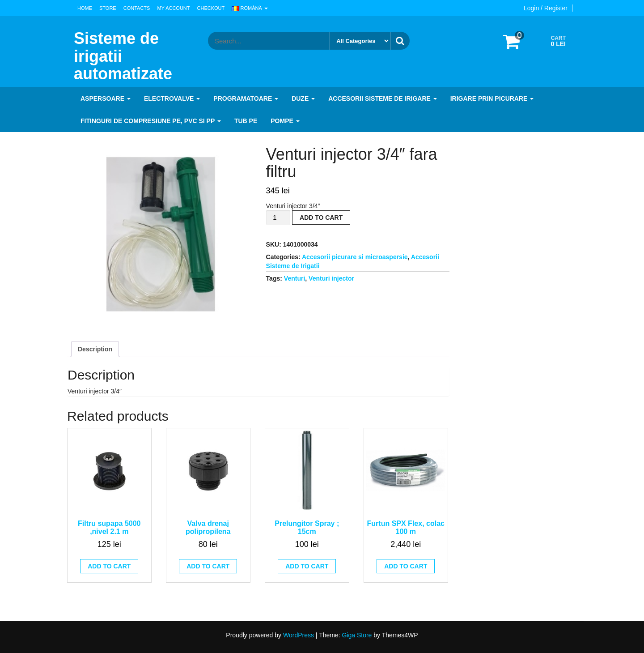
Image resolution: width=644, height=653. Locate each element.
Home (85, 8)
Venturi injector (331, 278)
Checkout (211, 8)
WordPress (299, 635)
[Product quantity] (278, 218)
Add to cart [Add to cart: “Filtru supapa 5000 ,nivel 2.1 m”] (109, 566)
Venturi (294, 278)
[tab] (95, 349)
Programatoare (246, 98)
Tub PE (246, 121)
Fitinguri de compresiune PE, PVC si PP (151, 121)
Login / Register (546, 8)
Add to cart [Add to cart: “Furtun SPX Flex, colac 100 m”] (406, 566)
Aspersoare (106, 98)
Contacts (137, 8)
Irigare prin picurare (492, 98)
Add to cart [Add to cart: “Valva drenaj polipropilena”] (208, 566)
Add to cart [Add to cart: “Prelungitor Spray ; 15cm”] (307, 566)
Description (95, 349)
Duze (303, 98)
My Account (173, 8)
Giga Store (357, 635)
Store (108, 8)
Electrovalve (172, 98)
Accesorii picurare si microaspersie (355, 257)
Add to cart (321, 218)
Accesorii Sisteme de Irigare (383, 98)
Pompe (285, 121)
